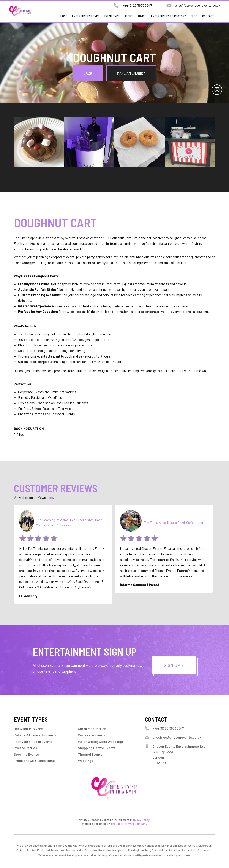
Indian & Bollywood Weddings (100, 742)
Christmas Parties (92, 729)
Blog (194, 16)
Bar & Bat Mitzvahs (28, 729)
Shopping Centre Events (97, 748)
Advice (142, 16)
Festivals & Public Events (33, 742)
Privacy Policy (141, 820)
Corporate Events (92, 735)
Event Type (112, 16)
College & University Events (35, 735)
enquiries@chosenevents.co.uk (198, 5)
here (50, 497)
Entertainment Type (86, 16)
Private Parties (25, 748)
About (129, 16)
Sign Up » (174, 665)
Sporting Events (26, 754)
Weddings (85, 761)
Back (88, 73)
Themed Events (90, 754)
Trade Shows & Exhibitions (34, 761)
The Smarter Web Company (129, 824)
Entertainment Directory (168, 16)
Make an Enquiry (131, 73)
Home (64, 16)
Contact (208, 16)
